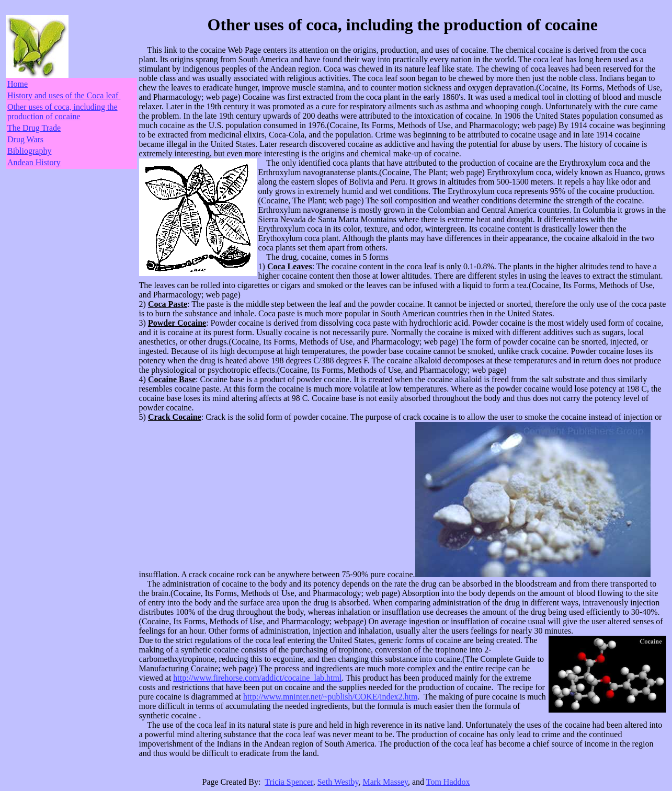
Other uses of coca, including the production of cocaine (62, 112)
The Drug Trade (34, 128)
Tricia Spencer (289, 782)
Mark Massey (385, 782)
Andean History (34, 162)
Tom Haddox (448, 782)
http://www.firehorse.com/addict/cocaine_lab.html (257, 678)
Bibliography (29, 151)
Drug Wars (25, 139)
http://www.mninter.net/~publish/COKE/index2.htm (330, 697)
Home (18, 84)
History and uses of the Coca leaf (64, 95)
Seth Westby (338, 782)
